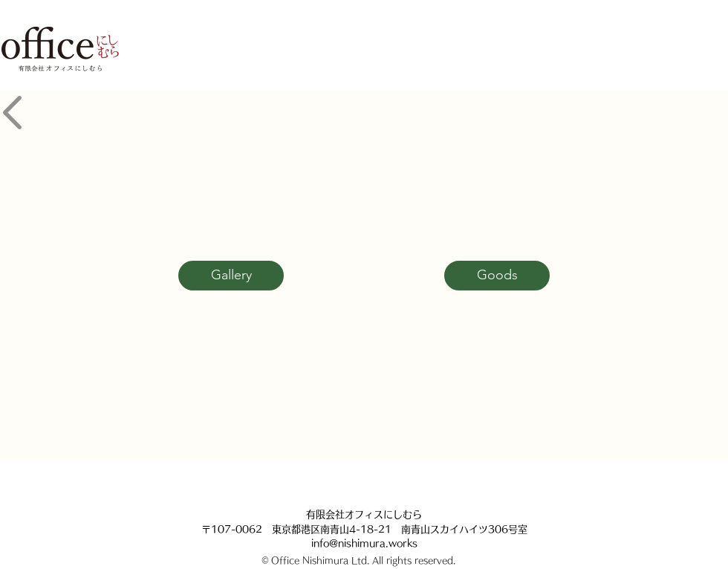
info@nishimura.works (364, 543)
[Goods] (497, 276)
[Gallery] (231, 276)
